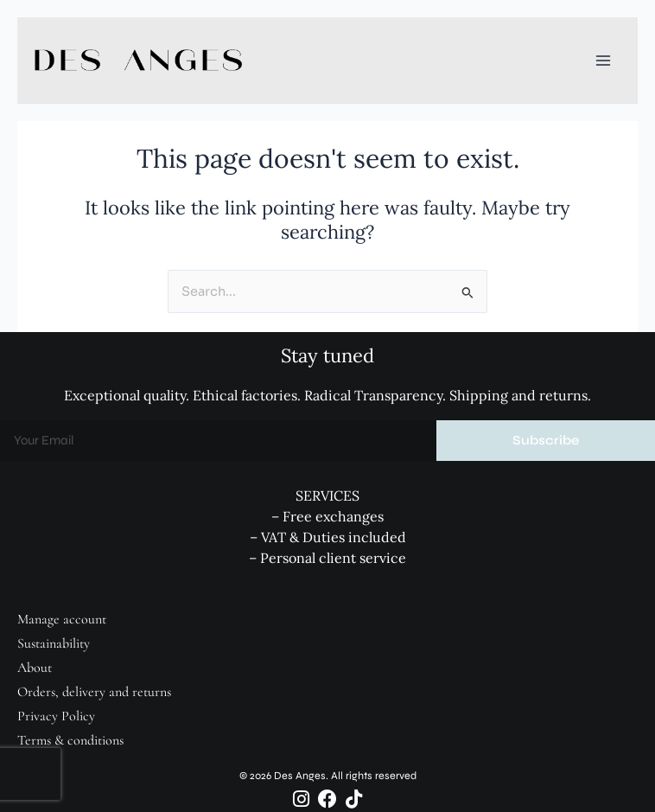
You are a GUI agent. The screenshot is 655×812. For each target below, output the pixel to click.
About (35, 668)
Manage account (62, 619)
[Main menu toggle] (603, 60)
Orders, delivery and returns (94, 692)
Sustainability (54, 643)
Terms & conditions (70, 740)
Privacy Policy (56, 716)
